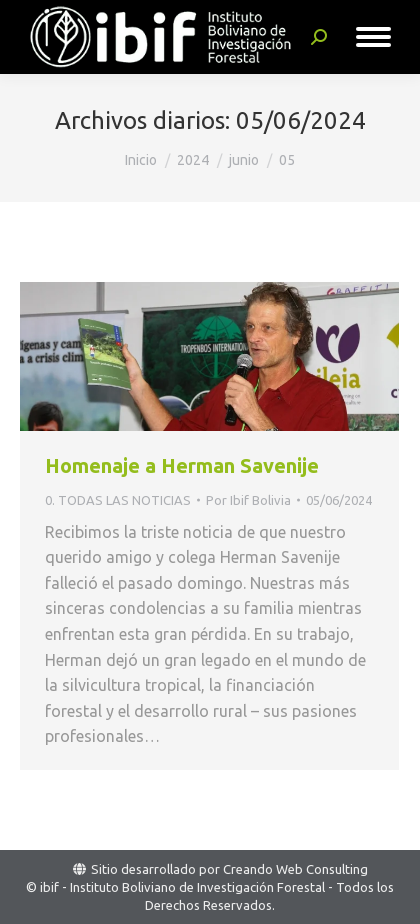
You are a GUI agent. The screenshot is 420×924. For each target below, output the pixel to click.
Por (248, 500)
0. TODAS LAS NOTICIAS (118, 500)
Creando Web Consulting (295, 869)
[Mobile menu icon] (373, 37)
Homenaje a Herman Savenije (182, 465)
